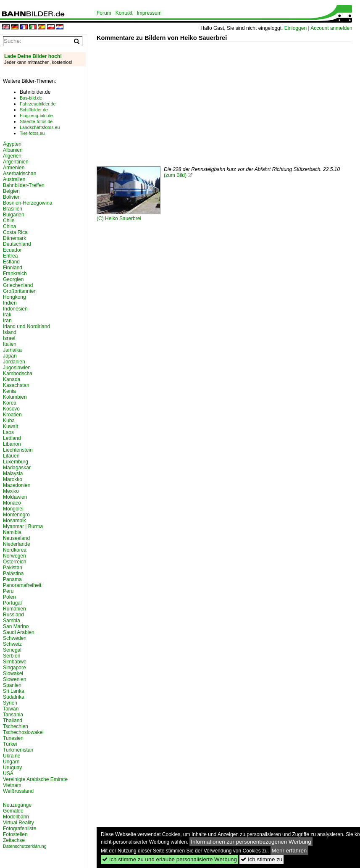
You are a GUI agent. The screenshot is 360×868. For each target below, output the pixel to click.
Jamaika (12, 350)
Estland (11, 262)
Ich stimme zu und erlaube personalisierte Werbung (169, 859)
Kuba (9, 421)
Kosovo (11, 409)
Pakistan (13, 568)
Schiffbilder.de (34, 110)
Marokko (13, 479)
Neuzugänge (17, 805)
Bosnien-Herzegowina (28, 203)
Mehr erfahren (289, 851)
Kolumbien (15, 397)
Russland (13, 615)
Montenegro (16, 515)
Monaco (12, 503)
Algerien (12, 156)
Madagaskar (17, 468)
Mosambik (14, 521)
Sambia (12, 621)
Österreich (14, 562)
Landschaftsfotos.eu (40, 127)
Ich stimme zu (261, 859)
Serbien (12, 656)
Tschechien (16, 726)
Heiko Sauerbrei (123, 218)
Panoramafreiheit (22, 585)
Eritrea (10, 256)
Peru (8, 591)
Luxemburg (16, 462)
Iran (7, 321)
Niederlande (17, 544)
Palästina (13, 573)
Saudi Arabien (19, 632)
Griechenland (18, 285)
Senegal (12, 650)
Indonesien (15, 309)
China (9, 226)
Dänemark (14, 238)
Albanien (13, 150)
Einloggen (296, 28)
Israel (9, 338)
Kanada (12, 379)
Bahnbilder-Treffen (24, 185)
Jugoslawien (17, 368)
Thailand (13, 721)
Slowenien (14, 679)
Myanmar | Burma (23, 526)
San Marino (16, 626)
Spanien (12, 685)
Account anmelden (331, 28)
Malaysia (13, 473)
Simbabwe (15, 662)
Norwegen (14, 556)
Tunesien (13, 738)
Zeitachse (14, 840)
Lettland (12, 438)
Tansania (13, 715)
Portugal (12, 603)
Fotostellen (15, 834)
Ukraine (12, 756)
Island (10, 332)
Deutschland (17, 244)
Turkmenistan (18, 750)
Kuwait (11, 426)
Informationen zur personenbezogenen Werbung (251, 842)
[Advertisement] (228, 100)
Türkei (10, 744)
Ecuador (12, 250)
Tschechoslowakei (23, 732)
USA (8, 773)
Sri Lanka (14, 691)
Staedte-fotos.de (36, 121)
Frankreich (15, 274)
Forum (104, 13)
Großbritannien (20, 291)
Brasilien (13, 209)
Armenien (14, 168)
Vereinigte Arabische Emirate (35, 779)
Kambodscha (18, 374)
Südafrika (14, 697)
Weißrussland (18, 791)
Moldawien (15, 497)
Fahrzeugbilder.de (38, 104)
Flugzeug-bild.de (36, 116)
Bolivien (12, 197)
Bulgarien (14, 215)
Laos (8, 432)
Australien (14, 179)
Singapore (14, 668)
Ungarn (11, 762)
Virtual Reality (18, 823)
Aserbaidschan (20, 174)
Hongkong (14, 297)
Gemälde (13, 811)
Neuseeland (16, 538)
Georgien (13, 279)
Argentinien (16, 162)
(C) (101, 218)
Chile (9, 221)
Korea (10, 403)
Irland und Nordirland (26, 326)
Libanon (12, 444)
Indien (10, 303)
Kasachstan (16, 385)
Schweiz (12, 644)
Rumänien (14, 609)
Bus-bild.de (31, 98)
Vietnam (12, 785)
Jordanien (14, 362)
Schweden (15, 638)
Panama (12, 579)
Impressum (149, 13)
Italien (10, 344)
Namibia (12, 532)
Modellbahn (16, 817)
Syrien (10, 703)
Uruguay (12, 768)
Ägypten (12, 144)
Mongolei (13, 509)
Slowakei (13, 673)
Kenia (9, 391)
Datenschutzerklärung (25, 846)
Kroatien (12, 415)
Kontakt (124, 13)
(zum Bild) (175, 175)
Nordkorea (15, 550)
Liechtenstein (18, 450)
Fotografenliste (20, 829)
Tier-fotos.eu (32, 133)
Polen (9, 597)
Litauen (11, 456)
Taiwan (11, 709)
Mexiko (11, 491)
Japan (10, 356)
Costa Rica (15, 232)
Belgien (11, 191)
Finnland (13, 268)
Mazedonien (17, 485)
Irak (7, 315)
